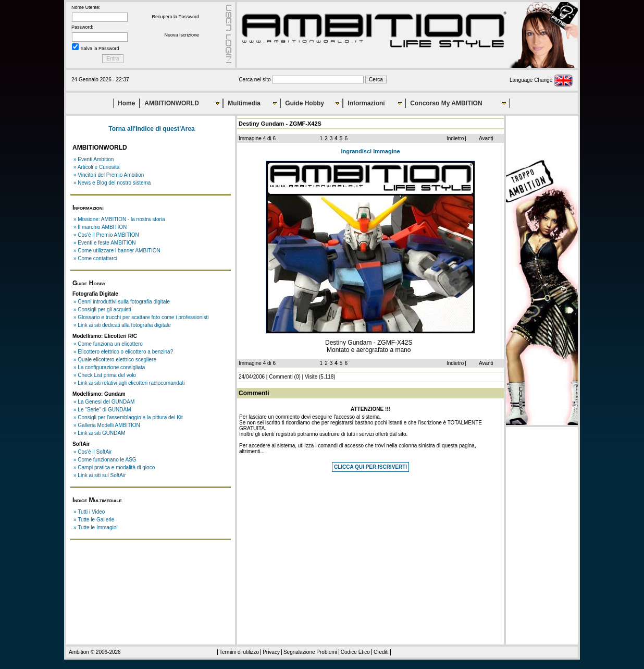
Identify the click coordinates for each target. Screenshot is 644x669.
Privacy (271, 652)
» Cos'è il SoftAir (93, 452)
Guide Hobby (305, 103)
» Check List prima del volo (105, 375)
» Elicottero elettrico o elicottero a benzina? (123, 352)
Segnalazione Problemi (310, 652)
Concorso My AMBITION (446, 103)
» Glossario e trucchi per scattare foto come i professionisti (141, 317)
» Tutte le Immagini (95, 527)
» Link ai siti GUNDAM (99, 433)
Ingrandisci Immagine (370, 151)
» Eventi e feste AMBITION (105, 243)
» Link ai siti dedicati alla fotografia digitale (122, 325)
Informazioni (366, 103)
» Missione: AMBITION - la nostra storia (119, 219)
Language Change (541, 80)
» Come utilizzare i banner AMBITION (117, 251)
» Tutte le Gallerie (94, 520)
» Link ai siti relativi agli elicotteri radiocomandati (129, 383)
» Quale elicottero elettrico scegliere (115, 360)
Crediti (381, 652)
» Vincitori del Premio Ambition (109, 175)
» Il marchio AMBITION (100, 227)
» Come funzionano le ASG (105, 460)
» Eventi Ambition (94, 159)
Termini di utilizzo (239, 652)
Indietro (455, 138)
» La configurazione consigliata (109, 367)
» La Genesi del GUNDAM (104, 402)
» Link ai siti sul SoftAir (100, 475)
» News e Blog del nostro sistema (112, 183)
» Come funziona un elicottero (108, 344)
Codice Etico (355, 652)
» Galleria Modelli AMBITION (107, 425)
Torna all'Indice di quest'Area (152, 129)
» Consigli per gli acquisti (102, 309)
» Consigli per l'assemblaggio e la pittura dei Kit (128, 417)
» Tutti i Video (89, 512)
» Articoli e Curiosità (96, 167)
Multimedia (244, 103)
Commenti (281, 377)
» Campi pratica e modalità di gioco (114, 467)
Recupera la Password (175, 17)
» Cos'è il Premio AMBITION (106, 235)
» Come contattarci (95, 258)
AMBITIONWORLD (172, 103)
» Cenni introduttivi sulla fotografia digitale (122, 302)
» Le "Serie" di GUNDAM (102, 410)
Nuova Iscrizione (182, 35)
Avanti (486, 138)
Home (126, 103)
